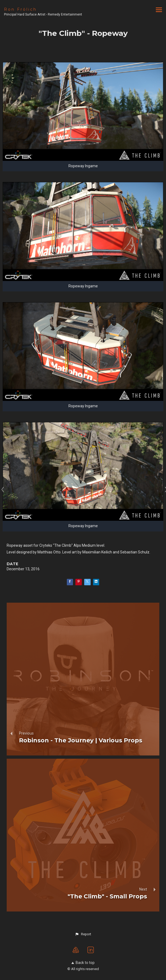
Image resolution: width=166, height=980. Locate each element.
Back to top (83, 963)
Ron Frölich (20, 9)
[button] (83, 934)
